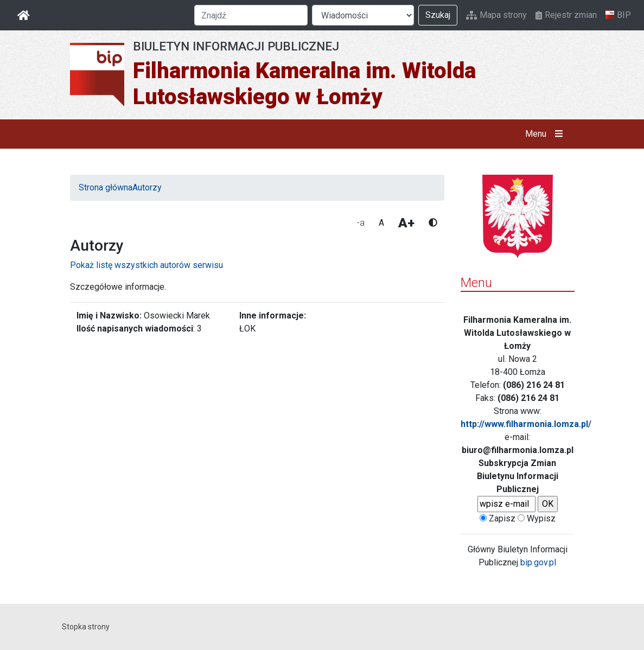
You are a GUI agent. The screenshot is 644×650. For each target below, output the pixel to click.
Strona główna (106, 187)
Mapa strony (496, 15)
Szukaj (438, 15)
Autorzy (147, 187)
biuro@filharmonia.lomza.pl (518, 450)
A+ (406, 223)
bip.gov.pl (538, 562)
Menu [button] (546, 134)
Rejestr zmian (566, 15)
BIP (618, 15)
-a (361, 223)
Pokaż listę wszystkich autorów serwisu (146, 265)
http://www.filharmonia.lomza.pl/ (526, 424)
